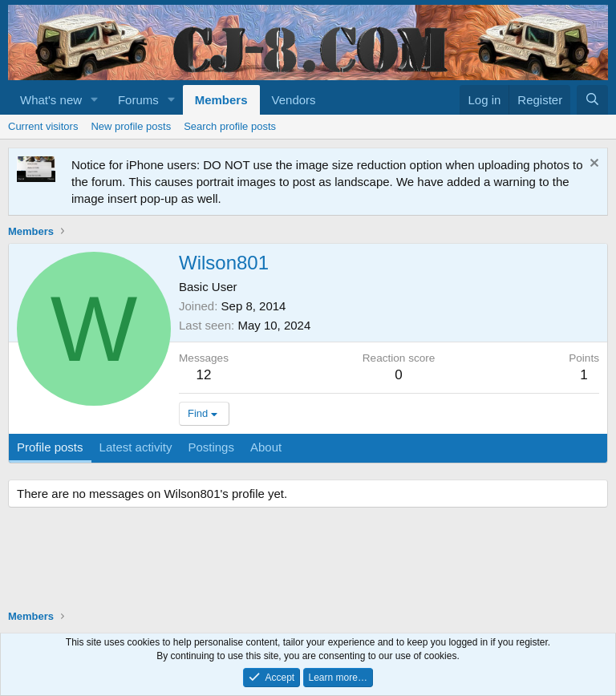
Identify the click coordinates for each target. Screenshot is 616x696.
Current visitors (43, 126)
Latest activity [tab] (136, 447)
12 (204, 375)
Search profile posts (230, 126)
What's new (51, 100)
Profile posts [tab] (50, 447)
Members (221, 100)
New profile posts (131, 126)
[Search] (592, 100)
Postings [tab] (211, 447)
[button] (95, 100)
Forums (138, 100)
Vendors (294, 100)
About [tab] (266, 447)
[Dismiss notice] (592, 165)
